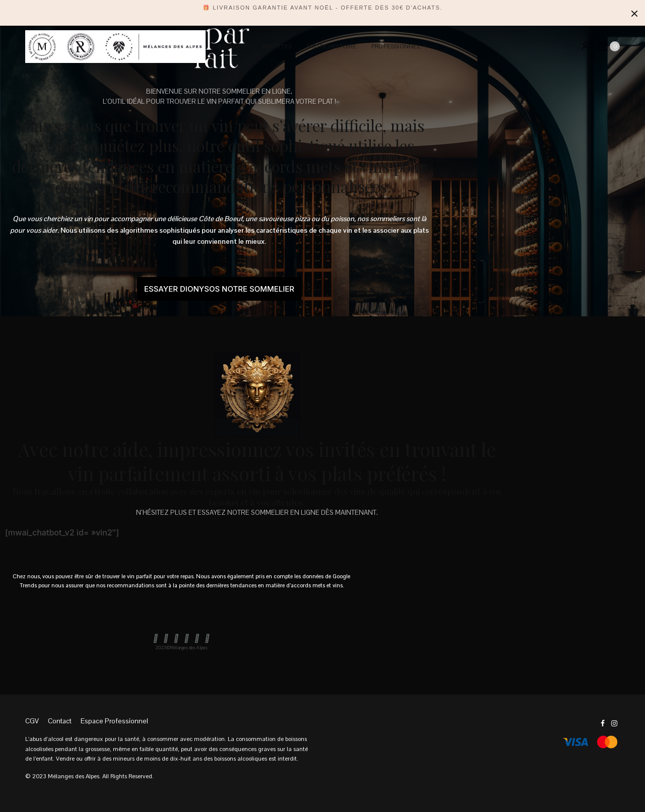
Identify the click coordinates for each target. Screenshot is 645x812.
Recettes (277, 46)
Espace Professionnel (114, 721)
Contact (60, 721)
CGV (32, 721)
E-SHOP (229, 46)
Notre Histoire (331, 46)
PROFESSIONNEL (396, 46)
